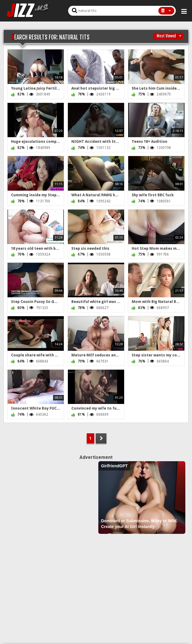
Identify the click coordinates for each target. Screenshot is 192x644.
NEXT (101, 438)
